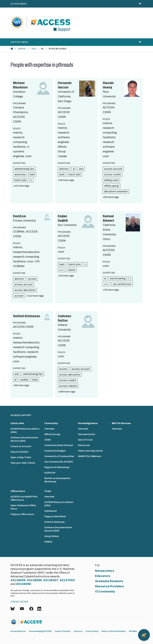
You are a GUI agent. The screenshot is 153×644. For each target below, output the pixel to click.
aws (81, 169)
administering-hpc (24, 169)
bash (32, 174)
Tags (34, 49)
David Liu (19, 216)
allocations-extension (116, 191)
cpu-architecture (122, 284)
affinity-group (112, 186)
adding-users (111, 180)
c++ (61, 270)
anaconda (20, 174)
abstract (64, 169)
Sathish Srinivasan (27, 316)
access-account (113, 169)
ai (74, 169)
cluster (72, 270)
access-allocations (25, 290)
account (19, 296)
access (32, 279)
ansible (24, 380)
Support (22, 49)
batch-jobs (20, 180)
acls (17, 374)
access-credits (113, 174)
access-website (68, 386)
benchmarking (118, 278)
